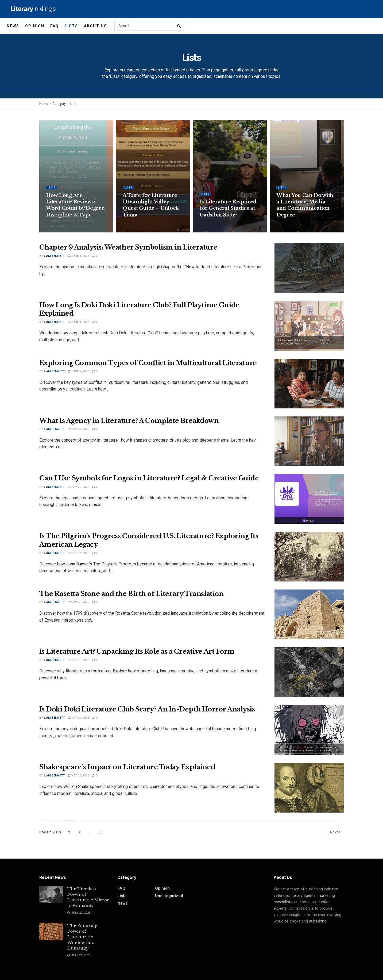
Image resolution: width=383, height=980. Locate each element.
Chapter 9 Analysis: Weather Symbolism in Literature (128, 247)
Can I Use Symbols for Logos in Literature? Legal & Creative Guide (149, 478)
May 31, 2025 (78, 429)
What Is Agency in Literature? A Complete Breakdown (129, 421)
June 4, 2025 (78, 322)
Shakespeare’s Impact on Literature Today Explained (127, 767)
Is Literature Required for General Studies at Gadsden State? (228, 214)
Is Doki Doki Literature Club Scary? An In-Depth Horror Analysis (147, 709)
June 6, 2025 (78, 256)
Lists (71, 26)
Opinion (35, 26)
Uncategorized (169, 896)
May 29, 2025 (78, 487)
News (13, 26)
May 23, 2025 (78, 660)
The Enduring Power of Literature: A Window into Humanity (82, 937)
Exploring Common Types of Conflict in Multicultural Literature (148, 363)
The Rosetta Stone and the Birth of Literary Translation (131, 594)
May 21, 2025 (78, 718)
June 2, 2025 (78, 371)
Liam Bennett (54, 256)
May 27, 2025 (78, 553)
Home (44, 104)
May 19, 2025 (78, 776)
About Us (95, 26)
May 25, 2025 (78, 602)
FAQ (55, 26)
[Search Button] (179, 26)
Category (59, 104)
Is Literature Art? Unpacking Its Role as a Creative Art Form (137, 651)
